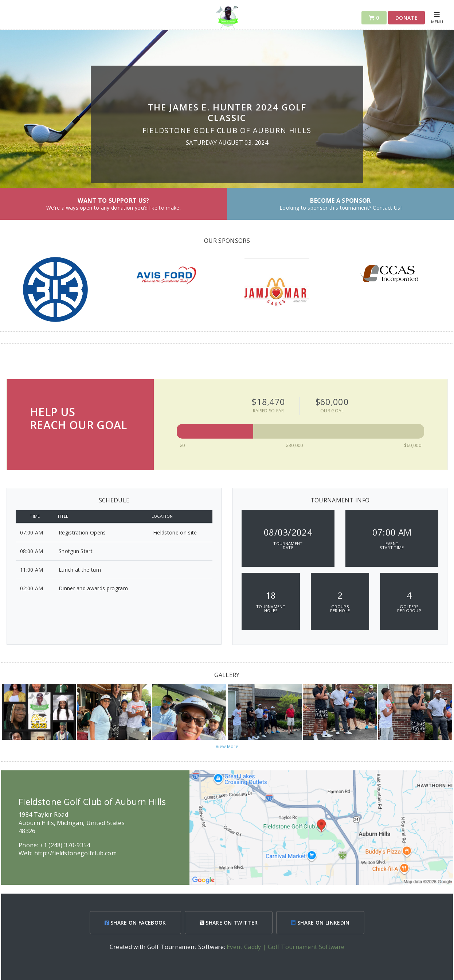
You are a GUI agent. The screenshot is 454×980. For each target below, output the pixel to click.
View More (227, 746)
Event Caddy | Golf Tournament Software (285, 947)
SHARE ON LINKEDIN (320, 923)
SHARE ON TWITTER (229, 923)
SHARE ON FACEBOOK (135, 923)
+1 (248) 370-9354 (65, 845)
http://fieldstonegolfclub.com (75, 853)
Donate (406, 18)
